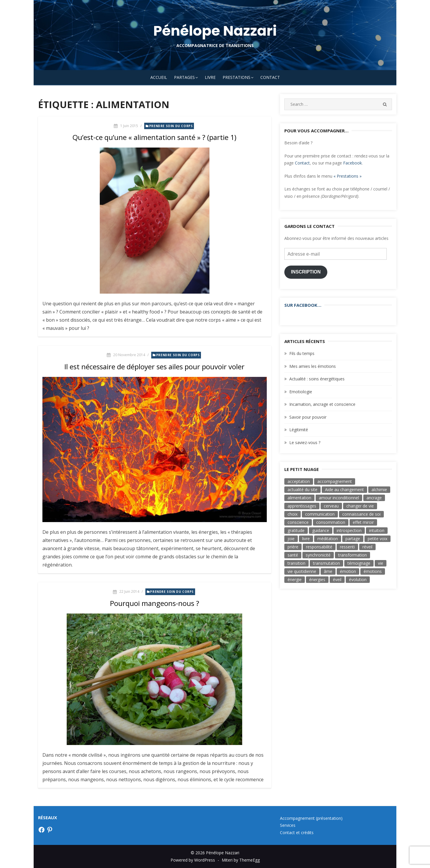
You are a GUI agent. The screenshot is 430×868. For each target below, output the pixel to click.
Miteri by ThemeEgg (241, 860)
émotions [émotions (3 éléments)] (373, 571)
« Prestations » (348, 176)
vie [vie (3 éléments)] (381, 563)
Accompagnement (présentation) (311, 818)
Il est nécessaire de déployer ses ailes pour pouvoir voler (154, 367)
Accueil (159, 77)
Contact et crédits (297, 833)
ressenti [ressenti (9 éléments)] (347, 547)
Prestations (236, 77)
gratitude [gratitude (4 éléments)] (296, 530)
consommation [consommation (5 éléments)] (331, 522)
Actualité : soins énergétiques (317, 379)
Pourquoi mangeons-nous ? (155, 603)
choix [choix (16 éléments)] (293, 514)
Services (288, 825)
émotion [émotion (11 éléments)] (348, 571)
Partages (184, 77)
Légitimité (299, 430)
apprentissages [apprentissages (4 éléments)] (302, 506)
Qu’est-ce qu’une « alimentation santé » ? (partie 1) (154, 137)
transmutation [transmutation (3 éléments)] (326, 563)
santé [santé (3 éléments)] (293, 555)
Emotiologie (301, 392)
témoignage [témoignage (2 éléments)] (359, 563)
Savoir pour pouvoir (308, 417)
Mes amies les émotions (313, 366)
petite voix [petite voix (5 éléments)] (377, 539)
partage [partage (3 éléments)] (353, 539)
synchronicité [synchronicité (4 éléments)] (318, 555)
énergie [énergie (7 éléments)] (295, 579)
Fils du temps (302, 353)
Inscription (306, 272)
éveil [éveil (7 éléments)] (337, 579)
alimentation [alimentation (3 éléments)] (299, 498)
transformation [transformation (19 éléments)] (352, 555)
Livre (210, 77)
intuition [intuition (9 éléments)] (377, 530)
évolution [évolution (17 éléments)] (358, 579)
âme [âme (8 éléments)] (328, 571)
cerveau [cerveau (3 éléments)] (331, 506)
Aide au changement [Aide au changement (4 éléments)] (344, 490)
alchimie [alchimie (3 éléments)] (379, 490)
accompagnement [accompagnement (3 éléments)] (335, 481)
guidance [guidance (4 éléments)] (321, 530)
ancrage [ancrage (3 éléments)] (374, 498)
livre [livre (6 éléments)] (306, 539)
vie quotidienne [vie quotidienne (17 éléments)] (302, 571)
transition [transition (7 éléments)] (296, 563)
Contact (270, 77)
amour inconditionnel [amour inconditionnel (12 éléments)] (339, 498)
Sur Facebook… (303, 305)
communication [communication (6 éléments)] (320, 514)
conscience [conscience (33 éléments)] (298, 522)
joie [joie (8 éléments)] (291, 539)
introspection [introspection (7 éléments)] (349, 530)
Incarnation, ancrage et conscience (322, 404)
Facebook (352, 163)
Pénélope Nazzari (215, 31)
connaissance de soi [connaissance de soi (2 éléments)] (361, 514)
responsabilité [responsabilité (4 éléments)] (319, 547)
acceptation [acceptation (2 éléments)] (299, 481)
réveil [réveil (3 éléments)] (367, 547)
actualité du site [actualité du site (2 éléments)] (302, 490)
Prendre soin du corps (171, 126)
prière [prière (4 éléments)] (293, 547)
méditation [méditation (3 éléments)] (328, 539)
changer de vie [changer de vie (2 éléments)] (360, 506)
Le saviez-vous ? (305, 442)
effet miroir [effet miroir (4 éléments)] (363, 522)
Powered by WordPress (193, 860)
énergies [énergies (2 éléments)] (317, 579)
